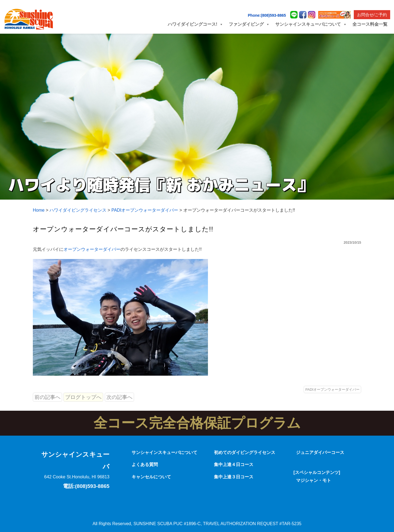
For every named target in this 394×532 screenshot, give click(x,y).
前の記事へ (47, 397)
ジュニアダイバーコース (320, 452)
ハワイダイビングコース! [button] (195, 24)
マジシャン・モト (314, 480)
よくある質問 (145, 465)
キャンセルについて (151, 477)
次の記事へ (119, 397)
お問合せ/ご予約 (372, 15)
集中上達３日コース (234, 477)
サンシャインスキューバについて (164, 452)
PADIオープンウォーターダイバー (332, 389)
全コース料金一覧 (370, 24)
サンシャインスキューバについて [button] (311, 24)
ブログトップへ (83, 397)
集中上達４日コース (234, 465)
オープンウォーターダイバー (92, 249)
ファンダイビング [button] (249, 24)
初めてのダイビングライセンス (245, 452)
